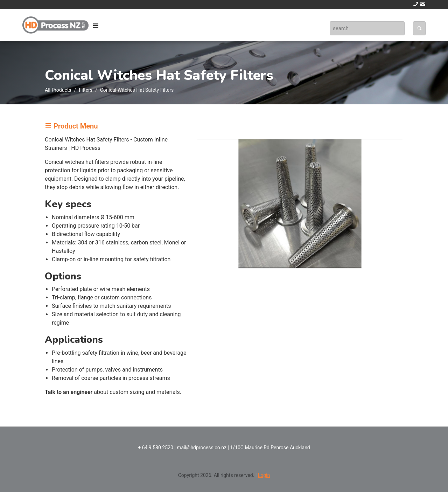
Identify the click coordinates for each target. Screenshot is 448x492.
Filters (86, 90)
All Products (58, 90)
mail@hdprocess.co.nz (202, 448)
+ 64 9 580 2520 (156, 448)
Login (264, 475)
